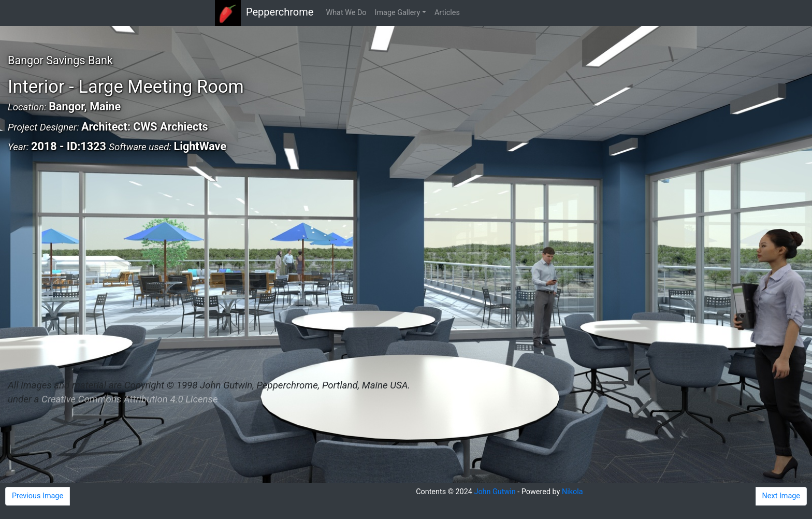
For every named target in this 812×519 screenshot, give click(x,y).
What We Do (346, 13)
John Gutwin (495, 492)
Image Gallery (398, 13)
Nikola (572, 492)
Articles (447, 13)
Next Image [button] (781, 496)
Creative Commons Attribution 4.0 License (129, 399)
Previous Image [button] (38, 496)
